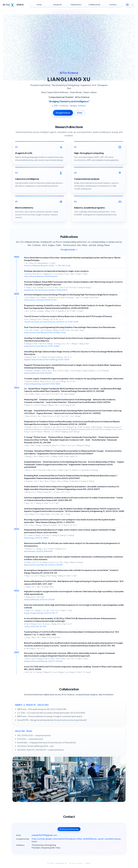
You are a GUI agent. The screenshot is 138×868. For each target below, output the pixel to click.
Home (39, 5)
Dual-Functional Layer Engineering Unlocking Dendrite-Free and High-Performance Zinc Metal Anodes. (70, 327)
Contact (113, 5)
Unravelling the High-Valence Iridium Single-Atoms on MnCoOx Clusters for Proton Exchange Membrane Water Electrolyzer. (73, 353)
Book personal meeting (69, 829)
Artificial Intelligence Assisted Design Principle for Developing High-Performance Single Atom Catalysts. (71, 295)
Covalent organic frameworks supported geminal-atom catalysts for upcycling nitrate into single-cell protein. (74, 378)
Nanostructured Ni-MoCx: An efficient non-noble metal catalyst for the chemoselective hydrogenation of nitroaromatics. (72, 545)
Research (57, 5)
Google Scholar (63, 113)
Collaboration (94, 5)
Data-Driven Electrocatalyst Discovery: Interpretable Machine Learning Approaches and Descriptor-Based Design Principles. (72, 259)
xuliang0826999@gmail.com (44, 835)
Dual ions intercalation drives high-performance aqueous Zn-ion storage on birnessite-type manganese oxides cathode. (74, 606)
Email (80, 113)
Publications (76, 5)
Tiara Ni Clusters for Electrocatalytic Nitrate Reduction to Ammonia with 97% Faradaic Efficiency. (68, 316)
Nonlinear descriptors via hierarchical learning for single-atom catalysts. (57, 271)
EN (127, 5)
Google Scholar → (69, 250)
